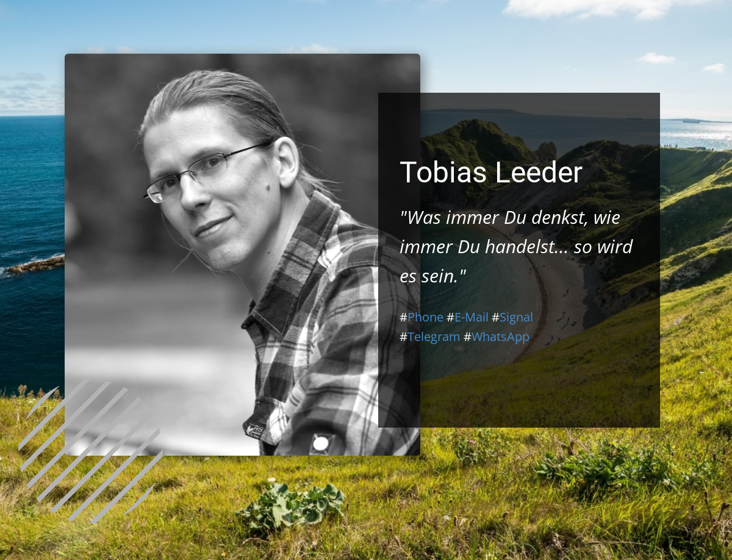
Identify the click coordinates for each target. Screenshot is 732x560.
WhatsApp (501, 336)
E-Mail (472, 317)
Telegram (434, 336)
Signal (516, 317)
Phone (425, 317)
